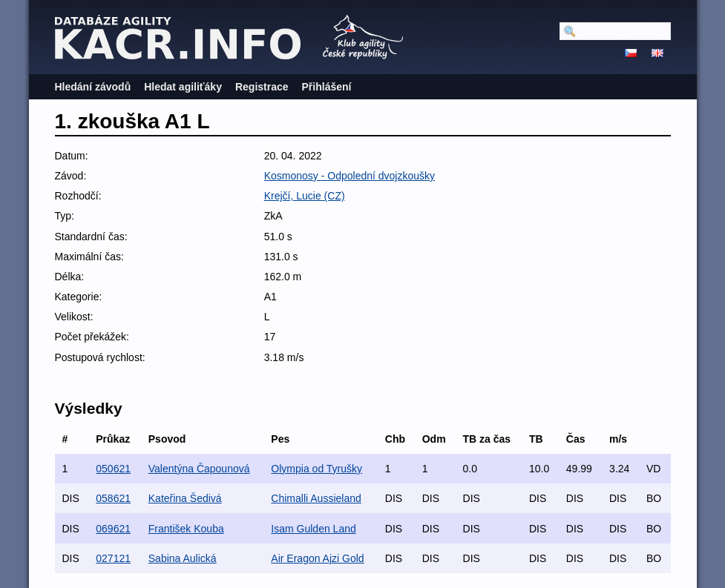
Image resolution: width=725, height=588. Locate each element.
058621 (113, 498)
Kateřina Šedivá (185, 498)
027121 (113, 558)
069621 (113, 529)
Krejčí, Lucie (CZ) (305, 196)
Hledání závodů (93, 87)
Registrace (262, 87)
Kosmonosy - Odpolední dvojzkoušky (350, 176)
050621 (113, 469)
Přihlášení (327, 87)
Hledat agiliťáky (183, 87)
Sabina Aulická (183, 558)
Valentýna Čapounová (199, 469)
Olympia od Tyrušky (316, 469)
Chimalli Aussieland (316, 498)
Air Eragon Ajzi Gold (317, 558)
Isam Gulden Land (313, 529)
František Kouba (186, 529)
